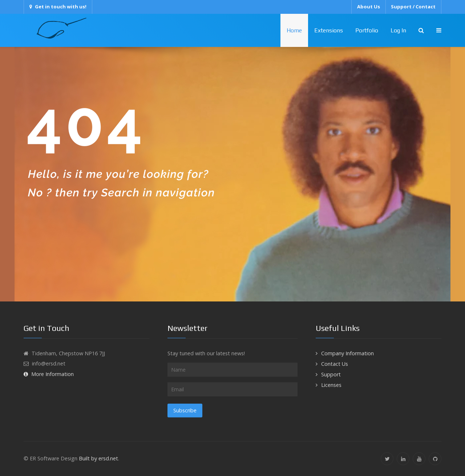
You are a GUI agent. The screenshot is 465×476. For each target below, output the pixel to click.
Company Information (347, 353)
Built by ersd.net (98, 458)
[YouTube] (419, 459)
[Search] (421, 30)
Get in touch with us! (58, 7)
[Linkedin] (403, 459)
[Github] (435, 459)
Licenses (331, 385)
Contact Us (335, 364)
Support (331, 374)
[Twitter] (387, 459)
